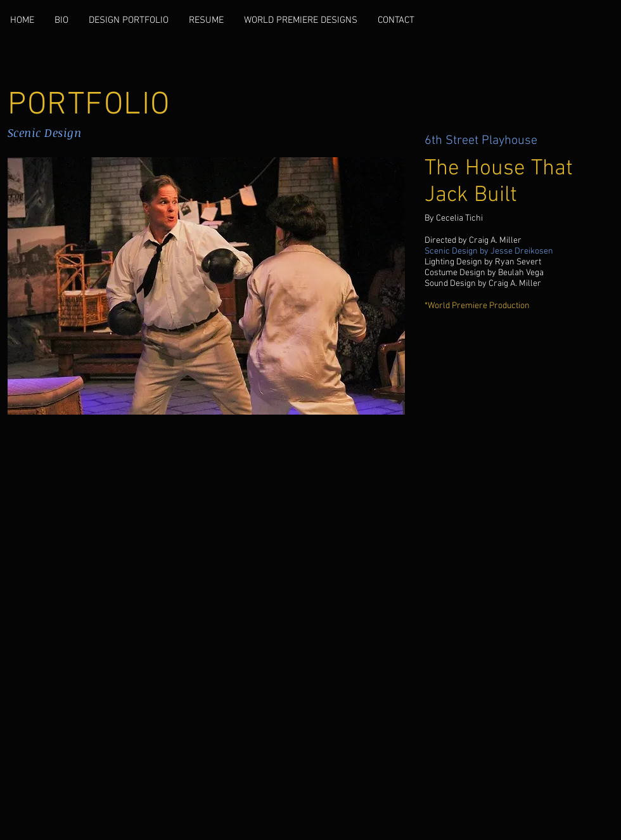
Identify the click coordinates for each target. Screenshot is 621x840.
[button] (206, 286)
